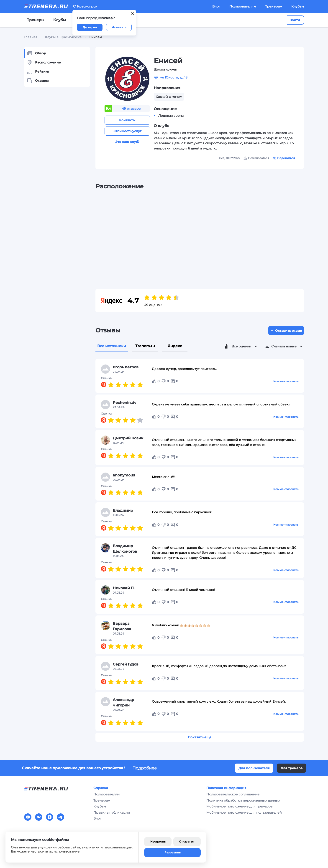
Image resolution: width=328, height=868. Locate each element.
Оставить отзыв (286, 331)
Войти (295, 20)
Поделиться (284, 158)
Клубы (60, 20)
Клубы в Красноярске (63, 37)
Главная (31, 37)
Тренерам (274, 6)
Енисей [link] (96, 37)
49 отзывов (131, 109)
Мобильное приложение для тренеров (240, 806)
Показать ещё (200, 737)
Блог (216, 6)
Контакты (127, 120)
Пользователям (243, 6)
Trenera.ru (145, 346)
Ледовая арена (171, 116)
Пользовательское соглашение (233, 794)
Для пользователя (254, 768)
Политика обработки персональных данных (243, 800)
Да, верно (90, 27)
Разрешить (173, 852)
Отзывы (38, 81)
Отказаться (187, 841)
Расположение (44, 62)
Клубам (298, 6)
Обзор (36, 53)
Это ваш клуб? (127, 142)
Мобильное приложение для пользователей (244, 812)
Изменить (119, 27)
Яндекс (175, 346)
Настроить (158, 841)
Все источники (112, 346)
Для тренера (292, 768)
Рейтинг (38, 71)
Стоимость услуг (127, 131)
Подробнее (145, 768)
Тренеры (36, 20)
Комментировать (286, 381)
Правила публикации (112, 812)
